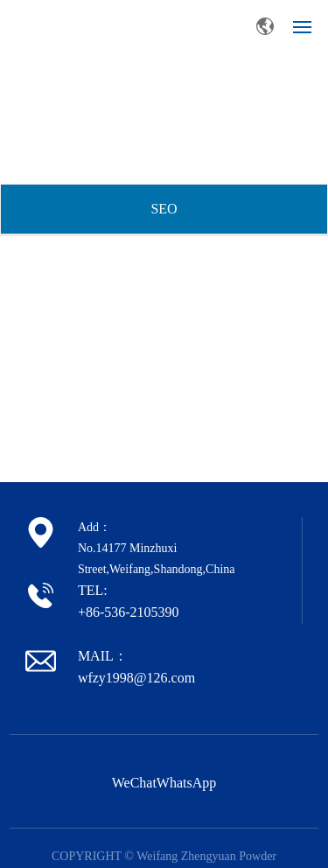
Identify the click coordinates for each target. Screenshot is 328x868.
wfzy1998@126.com (136, 678)
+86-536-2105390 (129, 612)
